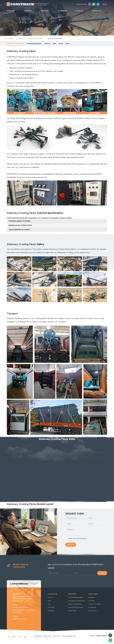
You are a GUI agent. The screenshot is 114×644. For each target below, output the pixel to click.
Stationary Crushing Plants (15, 44)
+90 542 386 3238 (81, 4)
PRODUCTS (45, 11)
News (49, 601)
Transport (47, 44)
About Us (50, 597)
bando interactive (102, 636)
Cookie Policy (38, 636)
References (92, 597)
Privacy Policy (73, 538)
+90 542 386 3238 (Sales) (20, 607)
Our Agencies (92, 607)
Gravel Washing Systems (75, 607)
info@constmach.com (19, 619)
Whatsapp (110, 640)
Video (55, 44)
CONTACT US (97, 11)
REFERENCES (62, 11)
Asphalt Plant (72, 611)
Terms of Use (57, 636)
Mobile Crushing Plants (75, 604)
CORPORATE (28, 11)
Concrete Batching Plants (76, 597)
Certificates (51, 607)
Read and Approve (76, 538)
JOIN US (102, 573)
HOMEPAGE (11, 11)
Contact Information (95, 604)
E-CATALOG (79, 11)
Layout (61, 44)
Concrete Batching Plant (69, 636)
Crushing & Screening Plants (76, 601)
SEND (70, 545)
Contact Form (93, 611)
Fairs (49, 604)
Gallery (68, 44)
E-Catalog (91, 601)
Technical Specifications (34, 44)
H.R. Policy (51, 611)
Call (110, 635)
